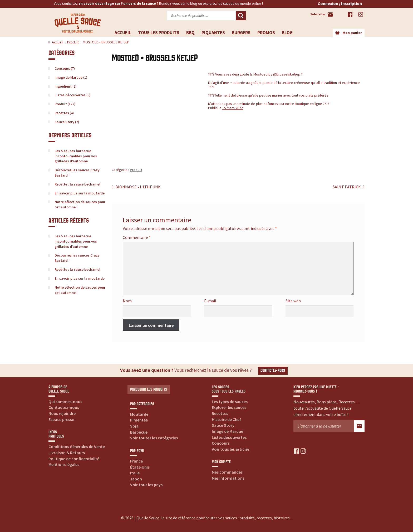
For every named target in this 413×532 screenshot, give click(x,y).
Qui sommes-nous (65, 401)
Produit (73, 42)
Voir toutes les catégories (154, 438)
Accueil (123, 33)
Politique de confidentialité (74, 459)
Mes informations (228, 478)
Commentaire (137, 237)
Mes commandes (227, 472)
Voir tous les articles (231, 449)
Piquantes (213, 33)
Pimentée (139, 420)
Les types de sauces (230, 401)
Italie (135, 473)
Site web (293, 301)
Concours (62, 68)
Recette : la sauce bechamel (77, 184)
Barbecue (139, 432)
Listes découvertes (70, 95)
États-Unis (140, 467)
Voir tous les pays (146, 485)
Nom (127, 301)
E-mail (210, 301)
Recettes (62, 113)
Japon (136, 479)
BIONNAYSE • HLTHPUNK (138, 187)
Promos (266, 33)
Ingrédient (63, 86)
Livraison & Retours (67, 453)
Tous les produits (159, 33)
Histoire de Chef (226, 419)
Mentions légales (64, 464)
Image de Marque (68, 77)
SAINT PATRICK (347, 187)
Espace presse (61, 419)
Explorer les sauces (229, 407)
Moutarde (139, 414)
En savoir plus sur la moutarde (80, 193)
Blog (287, 33)
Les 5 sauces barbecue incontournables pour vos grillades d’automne (76, 156)
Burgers (241, 33)
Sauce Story (64, 122)
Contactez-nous (273, 371)
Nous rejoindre (62, 413)
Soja (134, 426)
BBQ (190, 33)
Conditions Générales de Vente (77, 446)
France (136, 461)
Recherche (241, 16)
